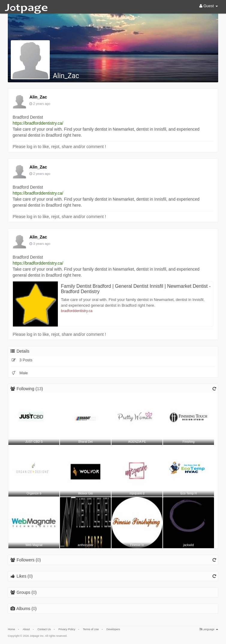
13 (39, 389)
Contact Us (44, 629)
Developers (113, 629)
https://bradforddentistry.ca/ (38, 123)
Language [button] (209, 629)
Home (11, 629)
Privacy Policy (67, 629)
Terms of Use (91, 629)
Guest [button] (209, 6)
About (26, 629)
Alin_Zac (66, 76)
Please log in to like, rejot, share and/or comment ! (59, 147)
